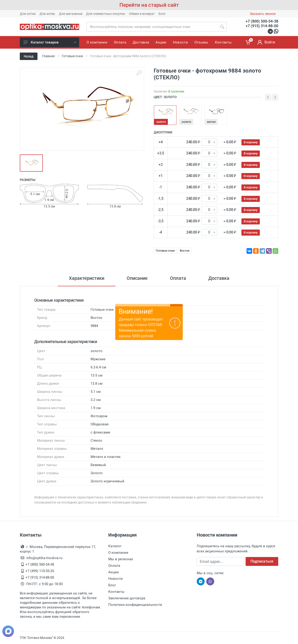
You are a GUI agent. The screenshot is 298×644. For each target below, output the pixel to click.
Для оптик (28, 14)
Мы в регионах (121, 559)
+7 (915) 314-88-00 (262, 26)
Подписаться (262, 561)
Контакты (116, 592)
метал (211, 122)
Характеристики (87, 278)
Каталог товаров (50, 42)
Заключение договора (127, 598)
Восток (185, 251)
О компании (118, 553)
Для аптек (47, 14)
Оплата (178, 278)
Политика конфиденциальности (135, 605)
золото (161, 122)
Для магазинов (71, 14)
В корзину (251, 142)
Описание (137, 278)
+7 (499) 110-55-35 (40, 571)
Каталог (115, 546)
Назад (29, 56)
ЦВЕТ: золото (165, 97)
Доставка (219, 278)
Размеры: (28, 180)
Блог (162, 14)
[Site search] (152, 27)
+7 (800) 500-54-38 (262, 21)
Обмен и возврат (142, 14)
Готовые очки (165, 251)
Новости (115, 579)
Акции (113, 572)
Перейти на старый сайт (149, 5)
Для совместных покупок (106, 14)
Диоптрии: (163, 132)
